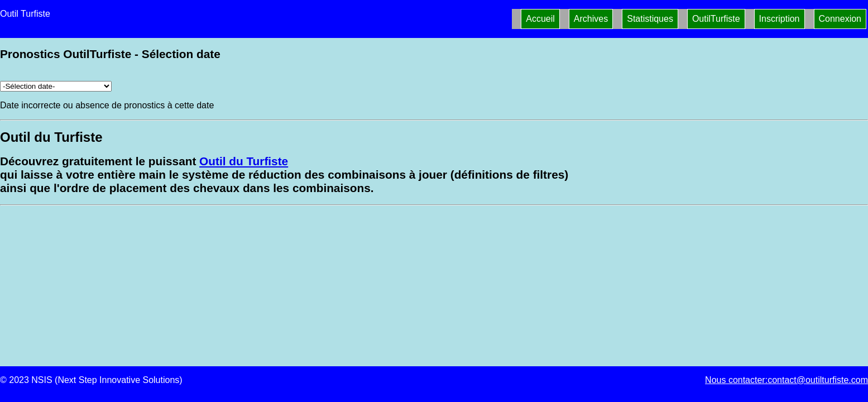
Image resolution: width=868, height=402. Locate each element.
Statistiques (650, 19)
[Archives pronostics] (56, 86)
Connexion (840, 19)
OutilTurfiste (716, 19)
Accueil (540, 19)
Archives (591, 19)
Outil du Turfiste (244, 161)
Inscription (780, 19)
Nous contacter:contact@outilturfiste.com (787, 380)
